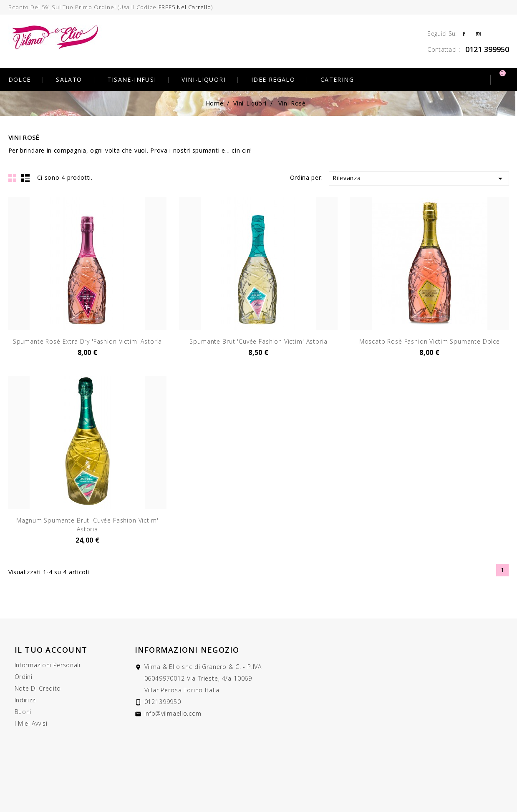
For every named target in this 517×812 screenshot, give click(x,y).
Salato (69, 79)
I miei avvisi (31, 723)
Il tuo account (51, 650)
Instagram (478, 33)
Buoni (23, 712)
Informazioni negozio (187, 650)
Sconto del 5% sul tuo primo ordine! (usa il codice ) (111, 7)
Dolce (20, 79)
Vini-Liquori (204, 79)
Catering (337, 79)
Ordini (24, 677)
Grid (13, 178)
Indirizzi (26, 700)
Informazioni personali (48, 665)
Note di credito (38, 688)
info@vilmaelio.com (173, 713)
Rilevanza (419, 178)
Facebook (464, 33)
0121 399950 (487, 49)
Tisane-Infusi (132, 79)
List (25, 178)
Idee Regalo (273, 79)
